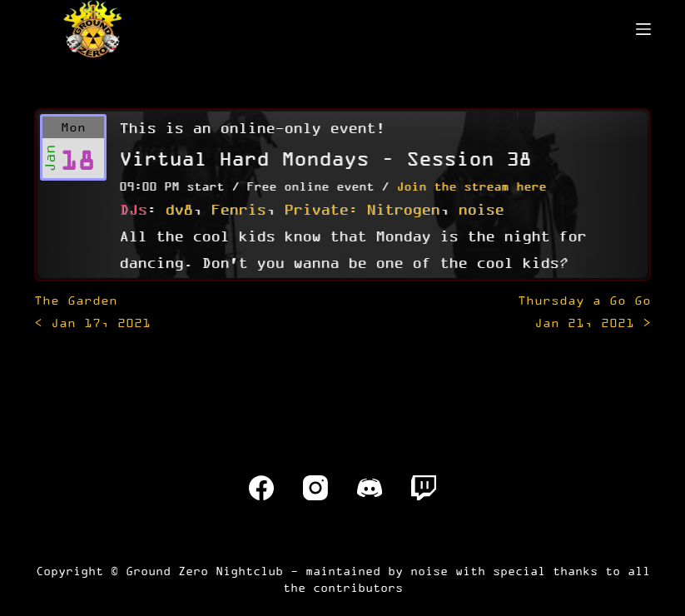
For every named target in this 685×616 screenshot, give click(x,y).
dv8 (179, 209)
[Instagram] (315, 488)
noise (481, 209)
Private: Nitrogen (362, 209)
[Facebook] (261, 488)
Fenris (238, 209)
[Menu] (643, 29)
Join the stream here (471, 186)
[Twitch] (424, 488)
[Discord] (370, 488)
